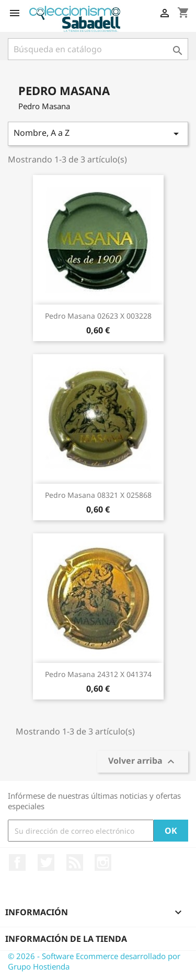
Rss (75, 862)
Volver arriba (143, 762)
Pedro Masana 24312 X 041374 (98, 674)
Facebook (17, 862)
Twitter (46, 862)
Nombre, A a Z (98, 133)
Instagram (103, 862)
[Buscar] (98, 49)
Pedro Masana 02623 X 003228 (98, 316)
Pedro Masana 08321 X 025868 (98, 495)
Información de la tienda (66, 939)
